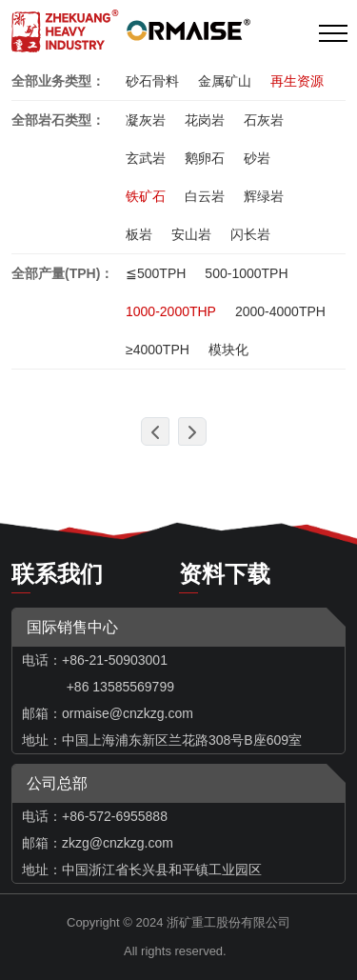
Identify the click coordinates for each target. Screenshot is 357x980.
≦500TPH (156, 273)
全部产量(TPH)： (62, 273)
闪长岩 (250, 234)
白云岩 (205, 196)
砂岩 (257, 158)
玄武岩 (146, 158)
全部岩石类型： (58, 120)
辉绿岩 (264, 196)
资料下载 (225, 574)
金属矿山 (225, 81)
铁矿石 (146, 196)
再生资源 (297, 81)
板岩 (139, 234)
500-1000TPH (246, 273)
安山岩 (191, 234)
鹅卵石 (205, 158)
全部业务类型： (58, 81)
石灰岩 (264, 120)
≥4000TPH (158, 350)
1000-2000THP (171, 311)
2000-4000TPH (280, 311)
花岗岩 (205, 120)
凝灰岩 (146, 120)
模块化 (228, 350)
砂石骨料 (152, 81)
